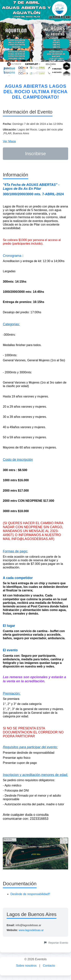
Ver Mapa (9, 141)
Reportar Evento (56, 943)
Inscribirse (35, 154)
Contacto (49, 966)
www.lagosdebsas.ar (31, 930)
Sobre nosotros (26, 966)
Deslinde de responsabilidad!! (30, 894)
